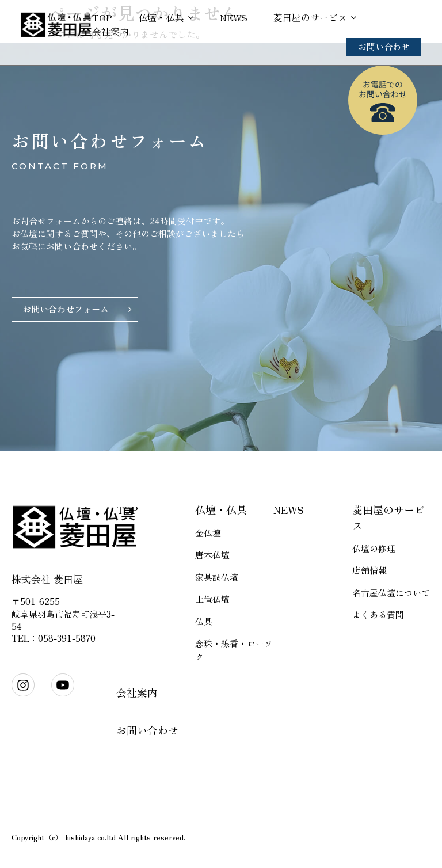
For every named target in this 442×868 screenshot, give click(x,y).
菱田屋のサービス (310, 17)
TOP (102, 17)
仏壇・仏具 (161, 17)
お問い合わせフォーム (66, 309)
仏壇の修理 (374, 548)
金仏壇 (208, 533)
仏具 (204, 621)
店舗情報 (369, 570)
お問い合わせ (384, 46)
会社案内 (110, 31)
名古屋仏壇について (391, 593)
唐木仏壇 (212, 555)
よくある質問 (378, 614)
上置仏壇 (212, 599)
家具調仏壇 (217, 577)
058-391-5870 (67, 638)
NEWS (234, 17)
